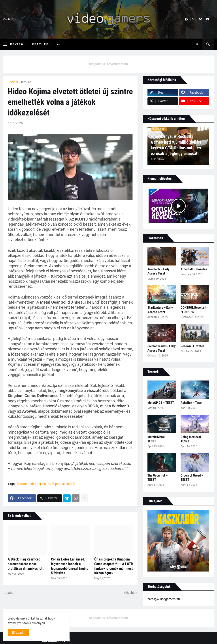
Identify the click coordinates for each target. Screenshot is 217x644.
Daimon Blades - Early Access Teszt (162, 348)
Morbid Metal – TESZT (157, 439)
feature (26, 82)
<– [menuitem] (58, 44)
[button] (7, 44)
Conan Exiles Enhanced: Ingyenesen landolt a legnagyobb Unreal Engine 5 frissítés (70, 566)
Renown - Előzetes (192, 346)
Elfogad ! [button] (18, 633)
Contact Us (10, 19)
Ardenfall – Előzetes (194, 269)
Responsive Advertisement (108, 64)
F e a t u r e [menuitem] (40, 44)
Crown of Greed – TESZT (192, 478)
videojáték (69, 484)
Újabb (9, 593)
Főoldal (13, 82)
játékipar (54, 484)
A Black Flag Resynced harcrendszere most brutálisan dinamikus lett (26, 564)
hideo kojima (37, 484)
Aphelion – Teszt (192, 403)
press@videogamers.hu (164, 599)
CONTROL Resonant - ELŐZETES (194, 310)
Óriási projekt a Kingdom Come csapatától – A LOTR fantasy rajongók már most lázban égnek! (114, 566)
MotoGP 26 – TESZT (161, 403)
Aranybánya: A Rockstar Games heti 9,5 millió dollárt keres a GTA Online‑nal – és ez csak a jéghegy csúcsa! (176, 145)
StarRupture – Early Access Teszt (160, 310)
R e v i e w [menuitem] (17, 44)
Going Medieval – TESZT (192, 439)
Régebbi (130, 593)
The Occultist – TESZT (158, 478)
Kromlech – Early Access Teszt (159, 271)
